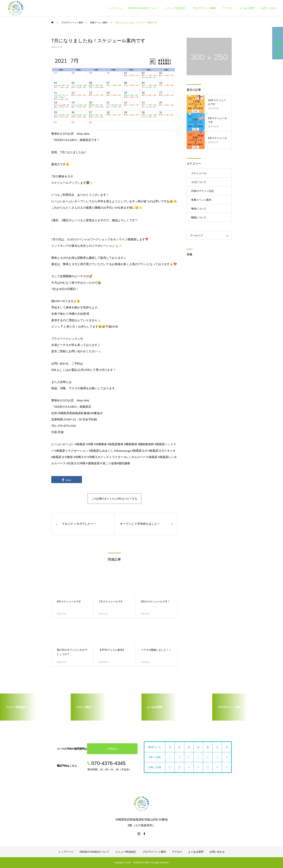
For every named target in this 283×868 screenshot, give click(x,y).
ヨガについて (199, 182)
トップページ (114, 8)
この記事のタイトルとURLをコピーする (114, 499)
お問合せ (112, 749)
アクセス (228, 8)
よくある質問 (247, 8)
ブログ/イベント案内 (204, 8)
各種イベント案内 (201, 200)
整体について (199, 209)
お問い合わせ (269, 8)
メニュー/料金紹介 (175, 8)
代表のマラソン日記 (203, 191)
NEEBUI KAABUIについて (143, 8)
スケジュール (199, 173)
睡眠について (199, 217)
